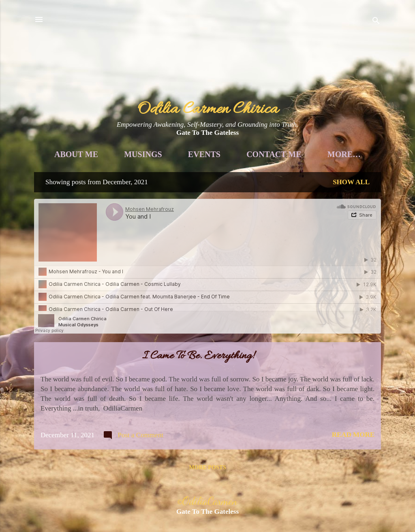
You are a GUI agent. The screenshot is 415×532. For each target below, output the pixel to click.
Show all (351, 191)
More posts (207, 477)
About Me (106, 154)
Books (213, 164)
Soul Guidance (288, 164)
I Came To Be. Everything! (198, 366)
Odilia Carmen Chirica (208, 110)
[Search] (376, 22)
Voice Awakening (133, 164)
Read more (353, 444)
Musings (172, 154)
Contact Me (303, 154)
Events (234, 154)
